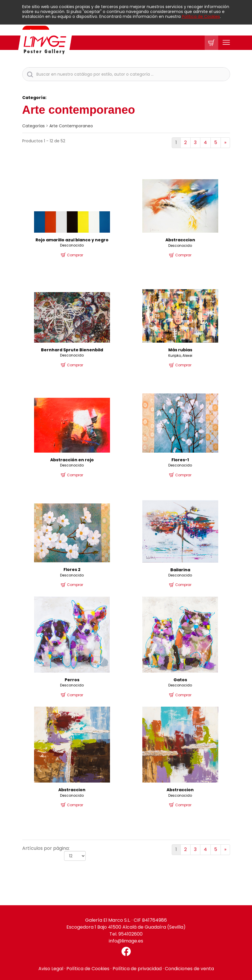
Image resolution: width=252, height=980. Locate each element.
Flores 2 (72, 570)
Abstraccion (72, 790)
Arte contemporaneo (71, 126)
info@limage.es (126, 941)
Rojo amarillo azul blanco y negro (72, 240)
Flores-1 (180, 460)
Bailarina (180, 570)
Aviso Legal (51, 969)
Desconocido (72, 245)
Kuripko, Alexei (180, 355)
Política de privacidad (137, 969)
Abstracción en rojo (72, 460)
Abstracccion (180, 240)
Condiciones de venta (189, 969)
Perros (72, 680)
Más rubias (180, 350)
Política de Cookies (201, 16)
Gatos (180, 680)
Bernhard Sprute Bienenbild (72, 350)
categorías (33, 126)
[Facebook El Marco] (126, 951)
